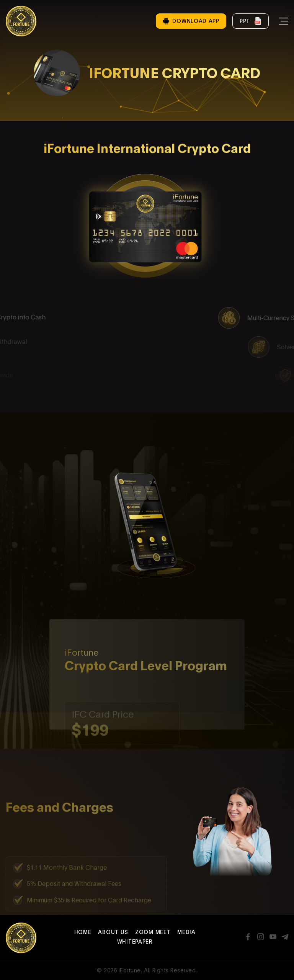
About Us (113, 932)
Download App (191, 21)
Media (186, 932)
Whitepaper (135, 942)
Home (83, 932)
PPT (251, 21)
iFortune (130, 970)
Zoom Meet (153, 932)
